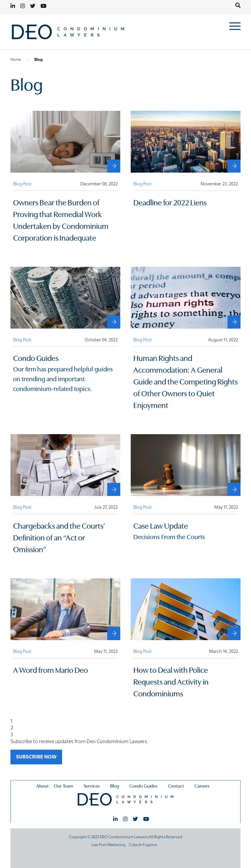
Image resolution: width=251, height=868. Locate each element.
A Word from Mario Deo (50, 669)
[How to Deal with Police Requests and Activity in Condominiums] (234, 634)
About (42, 786)
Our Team (64, 786)
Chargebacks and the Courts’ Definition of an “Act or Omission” (59, 537)
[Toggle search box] (238, 5)
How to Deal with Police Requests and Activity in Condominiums (171, 681)
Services (92, 786)
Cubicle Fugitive (143, 844)
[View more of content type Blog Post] (22, 183)
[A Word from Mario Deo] (114, 634)
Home (16, 59)
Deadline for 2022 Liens (170, 202)
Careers (202, 786)
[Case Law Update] (234, 489)
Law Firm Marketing (109, 844)
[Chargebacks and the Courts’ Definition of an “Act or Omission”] (114, 489)
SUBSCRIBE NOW (36, 756)
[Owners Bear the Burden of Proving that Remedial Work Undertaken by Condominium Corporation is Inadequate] (114, 166)
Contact (176, 786)
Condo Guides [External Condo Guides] (36, 357)
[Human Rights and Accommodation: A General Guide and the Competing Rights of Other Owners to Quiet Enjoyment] (234, 322)
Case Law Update (161, 525)
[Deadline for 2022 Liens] (234, 166)
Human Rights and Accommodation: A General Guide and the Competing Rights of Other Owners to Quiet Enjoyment (185, 381)
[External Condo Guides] (114, 322)
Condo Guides (143, 786)
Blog (115, 786)
